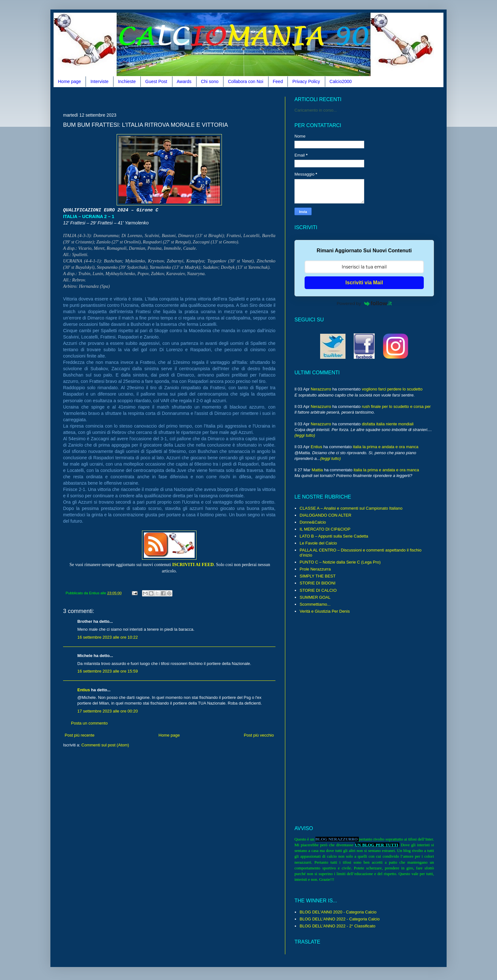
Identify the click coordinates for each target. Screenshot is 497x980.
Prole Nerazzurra (315, 569)
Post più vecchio (259, 735)
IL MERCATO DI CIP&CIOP (325, 529)
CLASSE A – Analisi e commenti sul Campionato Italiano (351, 508)
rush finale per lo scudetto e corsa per (396, 406)
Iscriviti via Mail (364, 283)
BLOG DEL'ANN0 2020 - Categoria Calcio (338, 912)
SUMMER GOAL (315, 597)
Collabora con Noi (245, 81)
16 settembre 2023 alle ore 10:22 (108, 637)
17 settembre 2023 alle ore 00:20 (108, 711)
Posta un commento (89, 723)
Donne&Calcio (313, 522)
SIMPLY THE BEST (317, 576)
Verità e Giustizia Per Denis (325, 611)
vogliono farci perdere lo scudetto (392, 389)
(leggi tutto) (305, 435)
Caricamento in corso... (316, 110)
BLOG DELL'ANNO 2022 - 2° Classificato (337, 926)
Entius (84, 690)
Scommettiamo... (315, 604)
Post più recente (80, 735)
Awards (184, 81)
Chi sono (210, 81)
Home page (69, 81)
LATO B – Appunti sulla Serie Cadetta (334, 536)
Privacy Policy (306, 81)
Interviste (99, 81)
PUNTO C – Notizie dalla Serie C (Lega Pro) (340, 562)
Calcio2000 (341, 81)
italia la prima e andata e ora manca (386, 447)
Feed (278, 81)
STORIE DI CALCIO (318, 590)
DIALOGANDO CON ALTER (325, 515)
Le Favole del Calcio (318, 543)
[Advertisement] (178, 99)
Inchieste (127, 81)
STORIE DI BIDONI (317, 583)
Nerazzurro (321, 389)
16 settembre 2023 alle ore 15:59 (108, 671)
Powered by (364, 303)
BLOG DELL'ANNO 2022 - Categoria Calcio (339, 919)
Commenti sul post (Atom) (105, 745)
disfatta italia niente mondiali (387, 424)
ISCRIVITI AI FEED (193, 564)
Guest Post (156, 81)
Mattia (317, 470)
